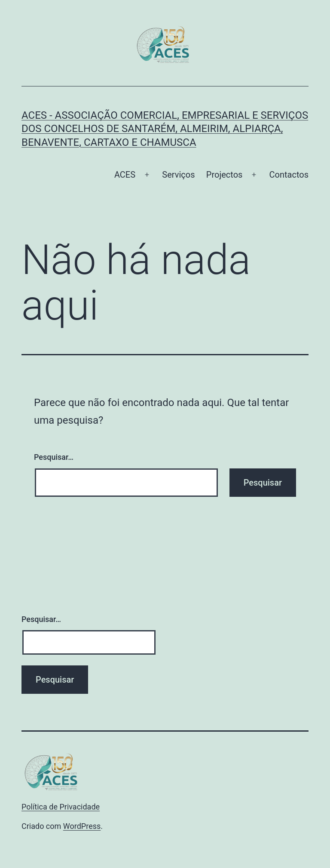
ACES (125, 175)
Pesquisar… (54, 457)
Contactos (289, 175)
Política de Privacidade (61, 807)
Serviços (178, 175)
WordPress (82, 826)
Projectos (225, 175)
